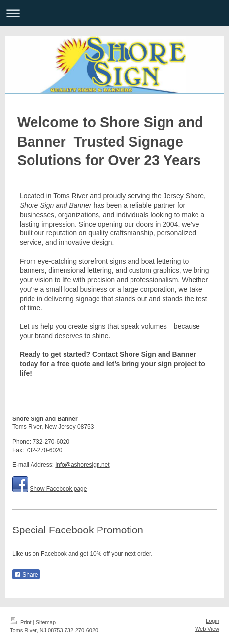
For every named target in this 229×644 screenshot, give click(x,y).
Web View (207, 629)
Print (21, 622)
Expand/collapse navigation (114, 13)
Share (26, 575)
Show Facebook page (58, 489)
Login (213, 621)
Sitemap (46, 622)
